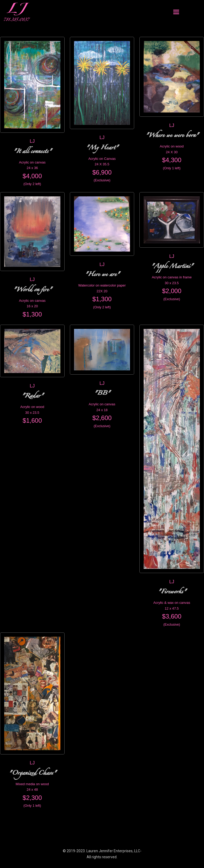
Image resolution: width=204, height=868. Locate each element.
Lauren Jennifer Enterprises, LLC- (114, 851)
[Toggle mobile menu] (176, 12)
